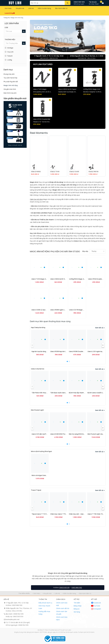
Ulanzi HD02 (36, 171)
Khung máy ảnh (9, 74)
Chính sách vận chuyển (62, 613)
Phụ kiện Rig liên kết (11, 82)
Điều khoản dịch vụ (45, 603)
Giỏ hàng (77, 612)
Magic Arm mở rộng (11, 85)
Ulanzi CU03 (74, 171)
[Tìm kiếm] (68, 3)
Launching (9, 13)
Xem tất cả (99, 328)
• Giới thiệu (36, 593)
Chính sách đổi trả (63, 608)
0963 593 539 (79, 2)
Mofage (9, 48)
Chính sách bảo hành (62, 618)
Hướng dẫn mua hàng (44, 613)
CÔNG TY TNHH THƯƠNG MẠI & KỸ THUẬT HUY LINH (55, 630)
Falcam (9, 56)
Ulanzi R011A (93, 171)
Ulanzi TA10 (55, 171)
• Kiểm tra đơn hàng (69, 593)
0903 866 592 (17, 605)
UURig (9, 60)
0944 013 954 (17, 611)
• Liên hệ (57, 593)
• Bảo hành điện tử (85, 593)
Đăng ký (77, 609)
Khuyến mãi (20, 8)
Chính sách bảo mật (62, 604)
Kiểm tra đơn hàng (44, 8)
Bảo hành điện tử (61, 8)
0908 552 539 (18, 614)
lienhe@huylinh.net (13, 619)
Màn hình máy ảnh (10, 93)
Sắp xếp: (85, 251)
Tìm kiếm (77, 603)
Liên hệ (31, 8)
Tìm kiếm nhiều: (24, 593)
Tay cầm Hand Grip (10, 78)
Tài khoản (93, 2)
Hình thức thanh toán (44, 607)
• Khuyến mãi (47, 593)
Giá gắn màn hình (10, 89)
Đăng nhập (78, 606)
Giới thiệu (8, 8)
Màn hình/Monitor (41, 206)
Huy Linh (9, 52)
